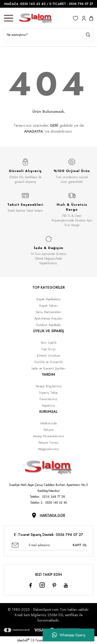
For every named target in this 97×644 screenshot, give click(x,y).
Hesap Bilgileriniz (49, 386)
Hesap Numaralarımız (49, 436)
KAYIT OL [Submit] (80, 545)
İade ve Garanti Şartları (48, 368)
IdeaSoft (23, 640)
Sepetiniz (48, 406)
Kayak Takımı (48, 306)
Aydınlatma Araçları (49, 319)
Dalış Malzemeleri (49, 312)
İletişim (48, 430)
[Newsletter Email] (48, 545)
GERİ (54, 125)
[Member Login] (84, 18)
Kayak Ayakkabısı (48, 299)
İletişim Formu (49, 443)
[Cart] (91, 18)
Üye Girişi (48, 349)
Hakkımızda (49, 423)
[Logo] (36, 18)
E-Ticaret (38, 640)
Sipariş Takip (48, 393)
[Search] (48, 35)
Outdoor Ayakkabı (48, 325)
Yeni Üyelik (49, 343)
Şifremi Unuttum (48, 356)
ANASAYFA (33, 131)
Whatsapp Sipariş (69, 635)
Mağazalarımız (49, 449)
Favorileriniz (48, 399)
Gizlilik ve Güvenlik (48, 362)
